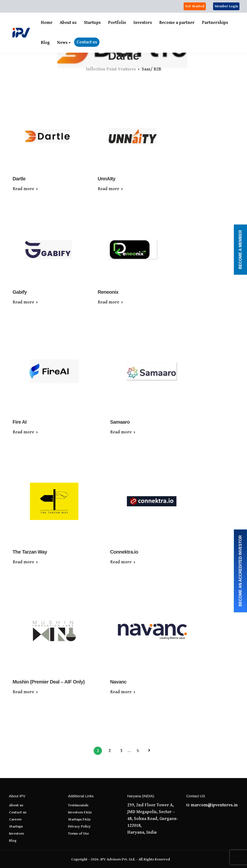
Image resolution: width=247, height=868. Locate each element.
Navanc (119, 682)
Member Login (226, 6)
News (62, 43)
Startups (92, 23)
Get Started (195, 6)
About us (68, 23)
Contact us (87, 42)
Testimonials (78, 805)
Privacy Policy (79, 826)
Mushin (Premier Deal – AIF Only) (49, 682)
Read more (23, 189)
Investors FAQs (80, 812)
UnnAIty (107, 179)
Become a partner (177, 23)
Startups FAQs (79, 819)
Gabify (20, 292)
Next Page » (149, 751)
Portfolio (117, 23)
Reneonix (108, 292)
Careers (15, 819)
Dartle (19, 179)
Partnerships (215, 23)
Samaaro (120, 422)
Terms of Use (79, 834)
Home (47, 23)
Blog (45, 43)
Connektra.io (124, 552)
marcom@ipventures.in (214, 805)
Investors (143, 23)
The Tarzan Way (30, 552)
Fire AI (20, 422)
